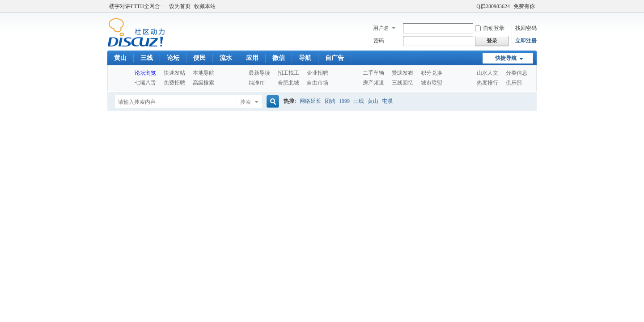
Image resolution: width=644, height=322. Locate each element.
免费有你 (524, 6)
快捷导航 (506, 58)
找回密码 (526, 28)
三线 (147, 58)
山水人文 (487, 73)
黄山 (120, 58)
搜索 (246, 102)
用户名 (381, 28)
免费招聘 (174, 83)
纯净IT (256, 83)
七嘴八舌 (145, 83)
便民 (199, 58)
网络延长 (310, 101)
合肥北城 (288, 83)
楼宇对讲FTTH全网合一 (137, 6)
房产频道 (373, 83)
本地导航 (203, 73)
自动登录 (490, 28)
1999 (344, 101)
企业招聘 (318, 73)
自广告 (335, 58)
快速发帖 (174, 73)
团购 (330, 101)
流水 (226, 58)
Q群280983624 (493, 6)
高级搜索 (203, 83)
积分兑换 (432, 73)
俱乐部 (514, 83)
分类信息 (517, 73)
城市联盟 (432, 83)
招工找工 (288, 73)
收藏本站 (205, 6)
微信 (279, 58)
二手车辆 (373, 73)
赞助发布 (402, 73)
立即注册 (526, 41)
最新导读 (259, 73)
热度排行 (487, 83)
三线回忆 (402, 83)
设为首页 (180, 6)
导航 (305, 58)
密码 (379, 41)
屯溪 (387, 101)
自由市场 (318, 83)
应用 (252, 58)
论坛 (173, 58)
